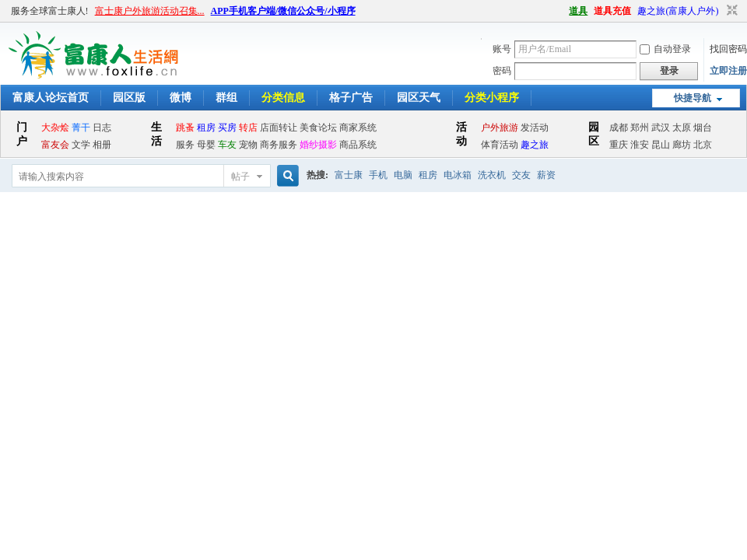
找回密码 (728, 49)
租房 (428, 175)
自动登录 (665, 49)
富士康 (349, 175)
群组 (226, 98)
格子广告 (351, 98)
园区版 (129, 98)
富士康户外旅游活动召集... (150, 11)
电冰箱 (458, 175)
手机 (378, 175)
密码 (502, 71)
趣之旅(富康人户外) (678, 11)
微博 (181, 98)
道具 (578, 11)
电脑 (403, 175)
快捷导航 (693, 98)
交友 (521, 175)
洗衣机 (492, 175)
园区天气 (419, 98)
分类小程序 (492, 98)
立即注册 (728, 71)
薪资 (546, 175)
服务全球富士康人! (50, 11)
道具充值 (612, 11)
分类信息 (283, 98)
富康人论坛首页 (51, 98)
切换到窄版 (730, 11)
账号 (502, 49)
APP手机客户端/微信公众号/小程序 (283, 11)
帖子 (240, 177)
